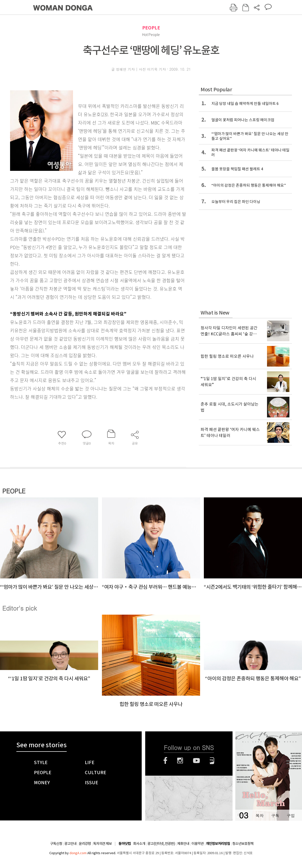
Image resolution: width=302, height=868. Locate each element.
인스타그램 (180, 761)
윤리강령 (85, 844)
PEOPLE (151, 28)
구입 (291, 816)
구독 (275, 816)
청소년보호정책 (243, 844)
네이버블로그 (212, 761)
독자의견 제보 (102, 844)
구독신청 (56, 844)
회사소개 (139, 844)
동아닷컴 (125, 844)
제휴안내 (183, 844)
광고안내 (70, 844)
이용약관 (198, 844)
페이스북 (165, 761)
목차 (259, 816)
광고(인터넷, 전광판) (161, 844)
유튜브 (196, 761)
